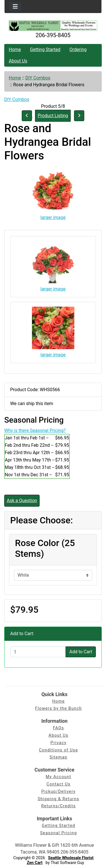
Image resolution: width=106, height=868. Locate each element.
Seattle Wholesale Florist (71, 858)
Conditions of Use (59, 750)
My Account (59, 777)
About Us (18, 61)
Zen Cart (35, 863)
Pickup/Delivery (58, 792)
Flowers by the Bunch (58, 708)
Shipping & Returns (58, 799)
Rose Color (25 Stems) (45, 548)
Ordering (78, 49)
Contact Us (58, 784)
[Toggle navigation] (15, 7)
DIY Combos (38, 78)
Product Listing (53, 116)
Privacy (59, 743)
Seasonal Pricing (59, 833)
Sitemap (58, 757)
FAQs (58, 728)
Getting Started (45, 49)
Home (15, 49)
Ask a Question (22, 501)
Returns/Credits (59, 806)
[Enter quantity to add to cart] (38, 652)
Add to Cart (81, 652)
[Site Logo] (53, 26)
